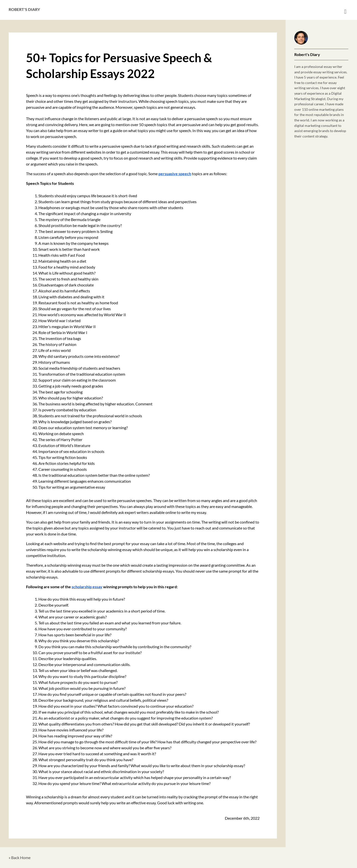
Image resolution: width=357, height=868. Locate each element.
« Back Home (20, 857)
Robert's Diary (24, 9)
